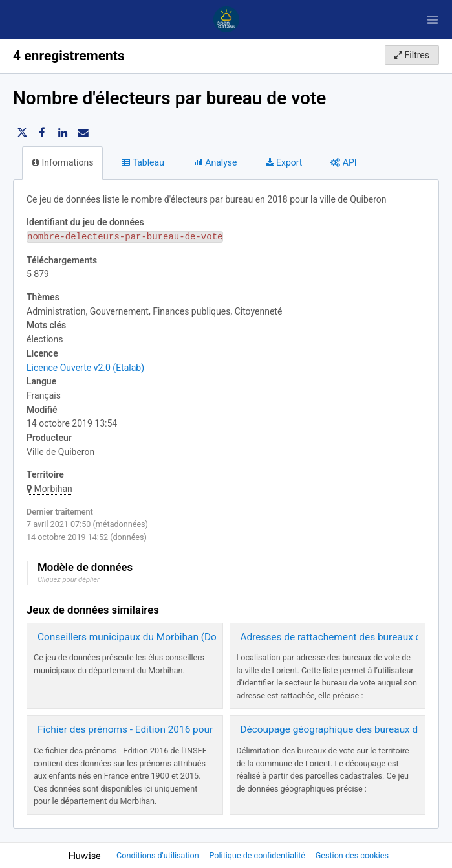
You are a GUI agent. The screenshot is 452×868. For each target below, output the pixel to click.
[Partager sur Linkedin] (63, 133)
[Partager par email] (83, 133)
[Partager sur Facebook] (42, 133)
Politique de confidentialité (258, 855)
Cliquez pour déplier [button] (69, 580)
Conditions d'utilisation (159, 855)
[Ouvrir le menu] (433, 19)
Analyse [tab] (215, 162)
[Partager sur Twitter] (22, 133)
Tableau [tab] (143, 162)
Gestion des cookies (352, 855)
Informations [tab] (62, 162)
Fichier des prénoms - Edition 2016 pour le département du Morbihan (189, 729)
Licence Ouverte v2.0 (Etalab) (85, 368)
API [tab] (343, 162)
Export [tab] (284, 162)
